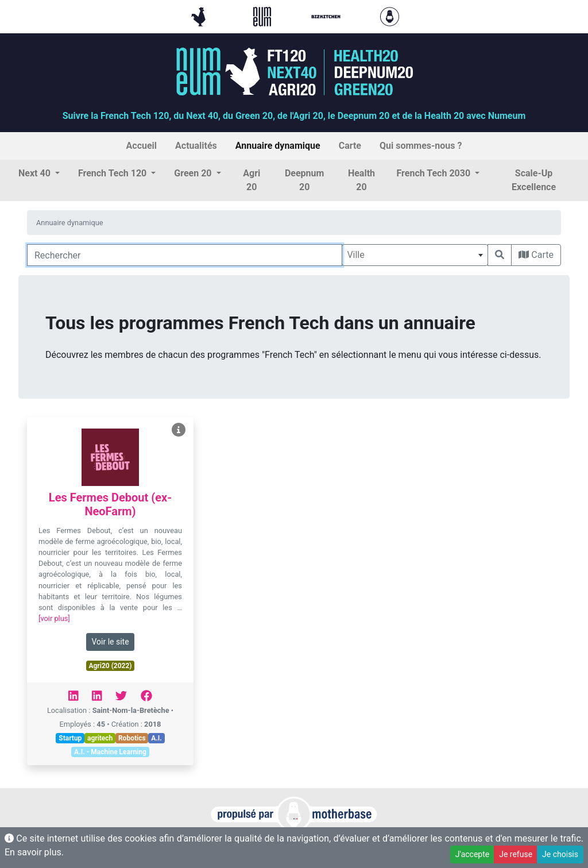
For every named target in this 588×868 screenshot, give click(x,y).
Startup (70, 738)
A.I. (156, 738)
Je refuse (516, 854)
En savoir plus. (34, 852)
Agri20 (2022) (110, 666)
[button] (39, 173)
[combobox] (415, 255)
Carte (536, 255)
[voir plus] (54, 618)
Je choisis (560, 854)
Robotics (132, 738)
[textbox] (415, 255)
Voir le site (110, 642)
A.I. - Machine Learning (110, 752)
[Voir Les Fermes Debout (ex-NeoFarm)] (179, 430)
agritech (100, 738)
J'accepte (472, 854)
